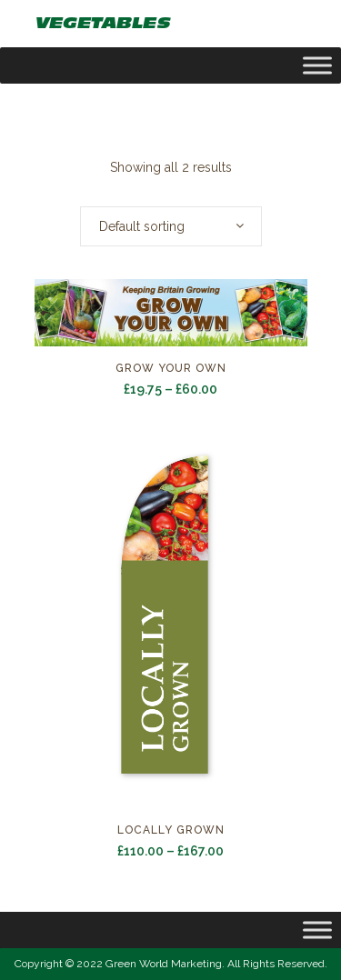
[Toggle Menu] (317, 930)
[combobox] (171, 226)
